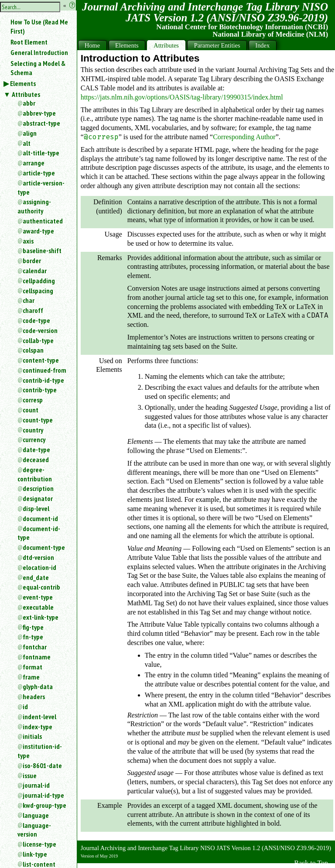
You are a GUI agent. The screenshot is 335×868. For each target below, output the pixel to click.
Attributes (26, 94)
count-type (38, 420)
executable (38, 607)
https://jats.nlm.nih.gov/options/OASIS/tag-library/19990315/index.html (182, 97)
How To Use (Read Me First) (39, 26)
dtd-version (38, 557)
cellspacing (38, 291)
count (31, 410)
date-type (36, 449)
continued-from (44, 370)
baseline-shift (42, 250)
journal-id (36, 785)
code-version (40, 330)
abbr (29, 103)
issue (30, 775)
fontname (37, 657)
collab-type (38, 340)
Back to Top (311, 863)
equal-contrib (41, 587)
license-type (39, 844)
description (38, 488)
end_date (36, 577)
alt (27, 143)
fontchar (35, 647)
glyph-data (38, 686)
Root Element (29, 42)
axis (28, 241)
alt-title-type (41, 153)
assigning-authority (34, 206)
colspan (33, 350)
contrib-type (40, 390)
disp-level (36, 508)
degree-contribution (35, 474)
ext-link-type (41, 617)
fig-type (33, 627)
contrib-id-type (43, 380)
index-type (38, 727)
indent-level (39, 717)
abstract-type (41, 123)
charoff (33, 310)
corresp (33, 400)
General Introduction (39, 52)
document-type (44, 547)
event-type (38, 597)
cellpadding (39, 281)
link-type (35, 854)
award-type (38, 231)
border (32, 261)
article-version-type (41, 187)
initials (32, 736)
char (29, 300)
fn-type (33, 637)
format (32, 667)
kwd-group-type (44, 805)
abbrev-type (39, 113)
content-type (41, 360)
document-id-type (39, 533)
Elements (23, 83)
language (36, 815)
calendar (35, 271)
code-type (36, 320)
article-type (39, 173)
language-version (34, 830)
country (33, 430)
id (25, 707)
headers (34, 696)
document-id (40, 518)
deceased (36, 460)
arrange (34, 163)
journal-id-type (43, 795)
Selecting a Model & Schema (38, 68)
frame (31, 677)
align (30, 133)
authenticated (43, 221)
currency (34, 439)
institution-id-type (40, 751)
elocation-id (39, 567)
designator (38, 498)
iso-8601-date (42, 765)
